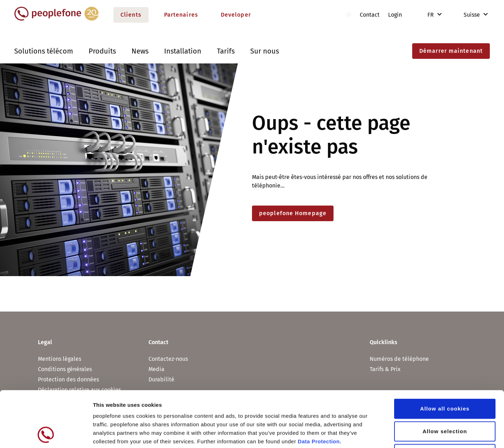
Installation (183, 51)
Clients (131, 15)
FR (431, 15)
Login (395, 15)
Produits (102, 51)
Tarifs (226, 51)
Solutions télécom (44, 51)
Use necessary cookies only (445, 401)
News (140, 51)
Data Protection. (320, 389)
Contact (370, 15)
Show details (372, 434)
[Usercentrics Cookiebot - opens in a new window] (46, 434)
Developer (236, 15)
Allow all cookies (445, 356)
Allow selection (445, 379)
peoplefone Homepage (293, 213)
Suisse (467, 15)
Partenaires (181, 15)
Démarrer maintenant (451, 51)
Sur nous (265, 51)
